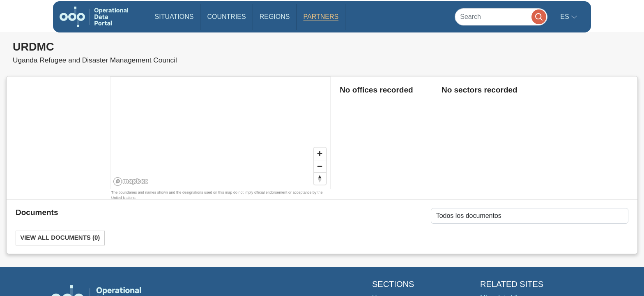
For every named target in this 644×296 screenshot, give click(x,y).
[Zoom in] (320, 154)
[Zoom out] (320, 166)
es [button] (566, 17)
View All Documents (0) (60, 238)
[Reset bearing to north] (320, 178)
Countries (226, 17)
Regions (275, 17)
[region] (221, 133)
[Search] (501, 17)
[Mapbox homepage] (131, 182)
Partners (321, 17)
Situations (174, 17)
